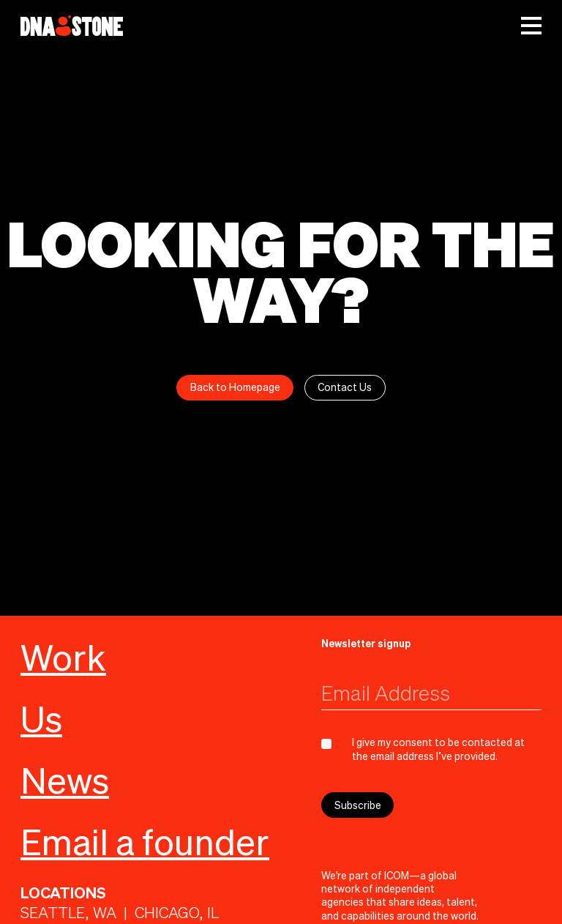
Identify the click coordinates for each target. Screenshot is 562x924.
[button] (531, 26)
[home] (72, 26)
